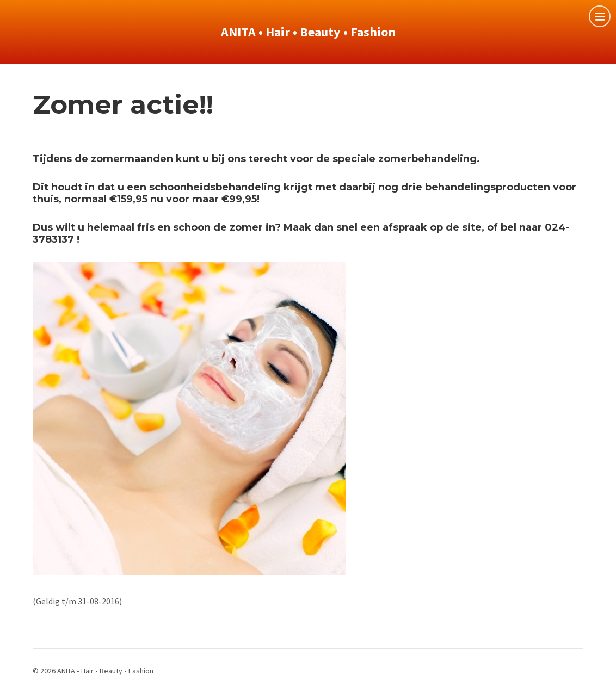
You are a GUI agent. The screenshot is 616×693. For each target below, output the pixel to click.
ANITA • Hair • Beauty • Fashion (308, 32)
